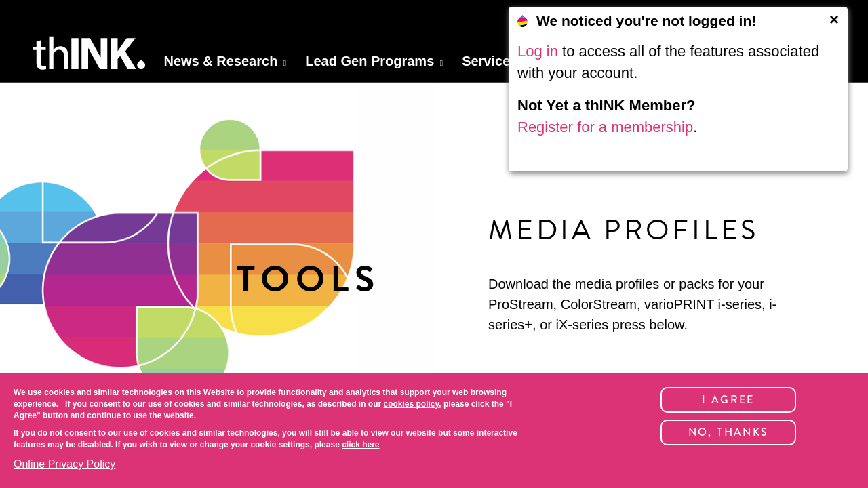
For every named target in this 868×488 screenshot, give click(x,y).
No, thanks (729, 432)
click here (360, 445)
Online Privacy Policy (64, 464)
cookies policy (411, 404)
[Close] (834, 20)
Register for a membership (605, 127)
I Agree (728, 400)
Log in (538, 51)
